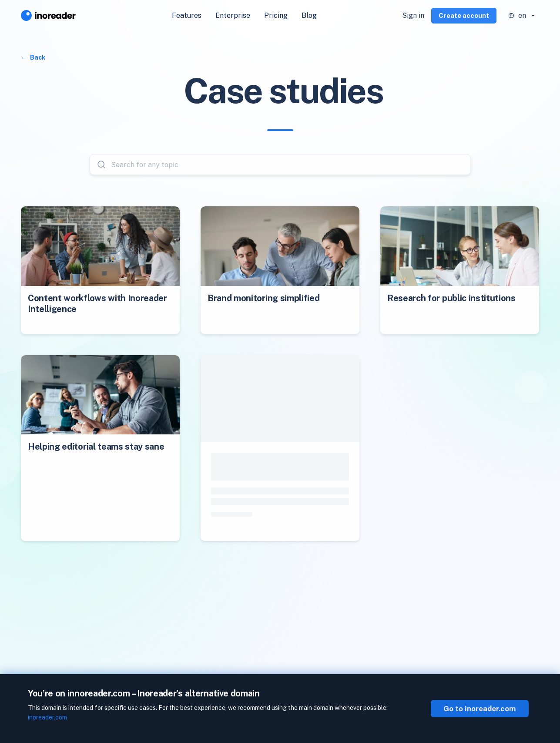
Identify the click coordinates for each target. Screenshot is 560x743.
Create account (464, 15)
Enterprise (233, 15)
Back (37, 57)
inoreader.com (47, 717)
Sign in (413, 15)
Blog (309, 15)
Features (187, 15)
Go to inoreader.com (480, 709)
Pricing (276, 15)
